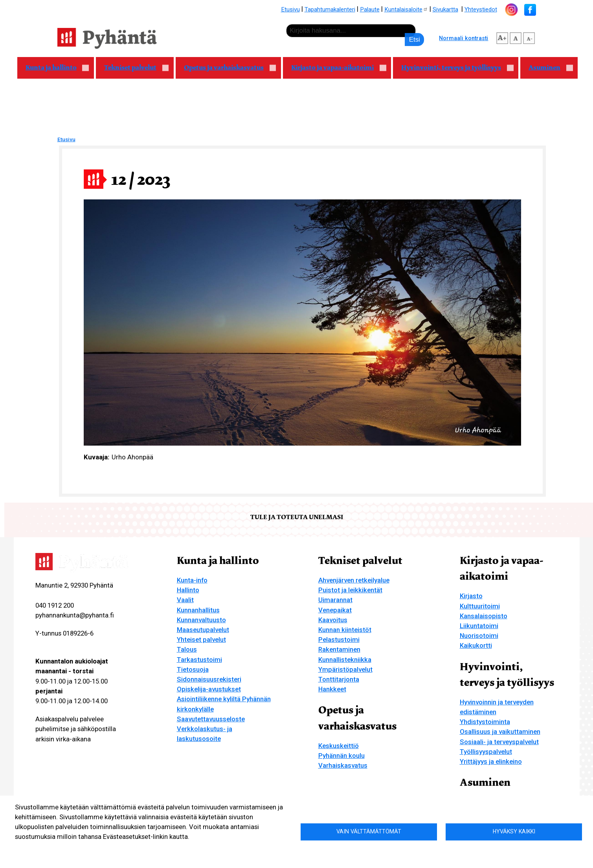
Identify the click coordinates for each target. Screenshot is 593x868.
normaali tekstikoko (516, 37)
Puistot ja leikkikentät (350, 590)
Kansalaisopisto (484, 616)
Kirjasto (471, 596)
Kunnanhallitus (198, 610)
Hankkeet (332, 689)
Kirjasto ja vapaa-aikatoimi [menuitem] (335, 68)
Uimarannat (335, 600)
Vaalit (185, 600)
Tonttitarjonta (339, 679)
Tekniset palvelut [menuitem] (132, 68)
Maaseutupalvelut (203, 630)
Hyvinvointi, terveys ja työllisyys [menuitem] (453, 68)
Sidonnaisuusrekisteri (209, 679)
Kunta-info (192, 580)
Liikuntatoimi (479, 626)
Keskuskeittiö (339, 746)
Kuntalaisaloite (406, 9)
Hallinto (188, 590)
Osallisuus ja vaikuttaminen (500, 732)
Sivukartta (445, 9)
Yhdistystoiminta (485, 722)
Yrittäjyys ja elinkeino (491, 761)
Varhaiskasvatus (343, 765)
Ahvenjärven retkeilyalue (354, 580)
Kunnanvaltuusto (201, 620)
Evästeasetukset (98, 849)
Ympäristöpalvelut (345, 669)
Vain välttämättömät (369, 831)
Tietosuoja (193, 669)
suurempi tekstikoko (502, 37)
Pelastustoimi (339, 639)
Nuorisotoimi (479, 636)
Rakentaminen (339, 649)
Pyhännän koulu (341, 756)
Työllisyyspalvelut (486, 752)
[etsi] (351, 31)
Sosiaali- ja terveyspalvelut (499, 742)
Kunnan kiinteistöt (345, 630)
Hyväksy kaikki (514, 831)
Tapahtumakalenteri (330, 9)
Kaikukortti (476, 645)
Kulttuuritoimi (480, 606)
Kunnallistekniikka (345, 660)
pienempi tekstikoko (529, 37)
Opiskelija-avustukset (209, 689)
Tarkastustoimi (199, 660)
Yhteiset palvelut (201, 639)
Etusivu (290, 9)
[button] (303, 322)
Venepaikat (335, 610)
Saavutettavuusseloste (211, 719)
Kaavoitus (333, 620)
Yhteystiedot (481, 9)
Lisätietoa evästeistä (42, 849)
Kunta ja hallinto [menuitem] (53, 68)
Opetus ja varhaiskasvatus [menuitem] (226, 68)
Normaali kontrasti (464, 38)
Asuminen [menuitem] (547, 68)
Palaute (370, 9)
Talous (187, 649)
